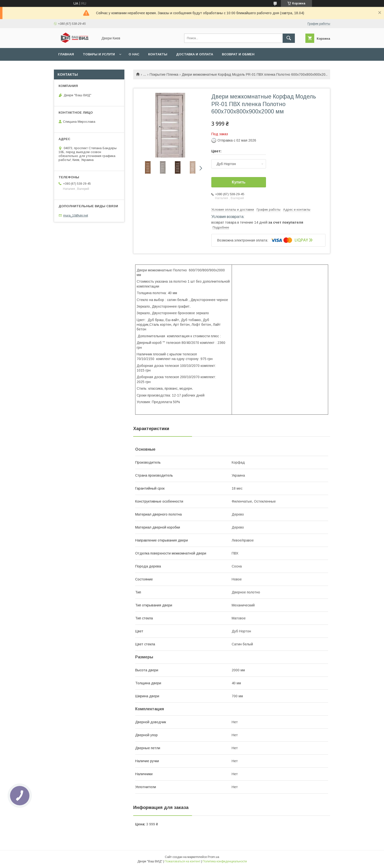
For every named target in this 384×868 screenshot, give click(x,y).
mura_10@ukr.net (76, 215)
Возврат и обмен (238, 54)
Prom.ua (213, 857)
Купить (239, 182)
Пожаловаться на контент (182, 861)
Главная (66, 54)
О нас (134, 54)
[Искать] (289, 38)
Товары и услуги (99, 54)
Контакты (158, 54)
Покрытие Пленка (164, 74)
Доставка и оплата (195, 54)
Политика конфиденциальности (225, 861)
